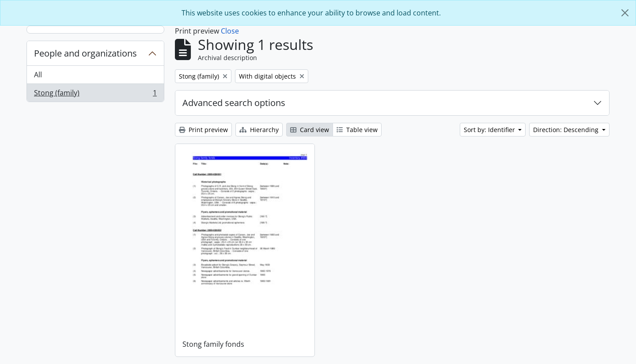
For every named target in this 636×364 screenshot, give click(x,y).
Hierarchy (259, 130)
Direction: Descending (567, 130)
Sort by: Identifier (490, 130)
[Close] (625, 13)
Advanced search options (234, 103)
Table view (357, 130)
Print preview (203, 130)
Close (230, 31)
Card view (310, 130)
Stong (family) (95, 95)
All (38, 75)
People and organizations (85, 53)
